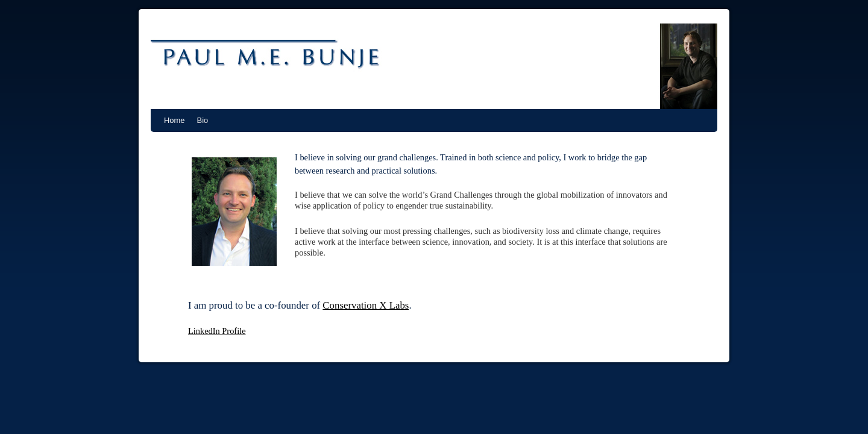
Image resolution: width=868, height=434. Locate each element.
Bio (203, 120)
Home (175, 120)
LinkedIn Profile (217, 331)
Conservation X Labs (366, 305)
